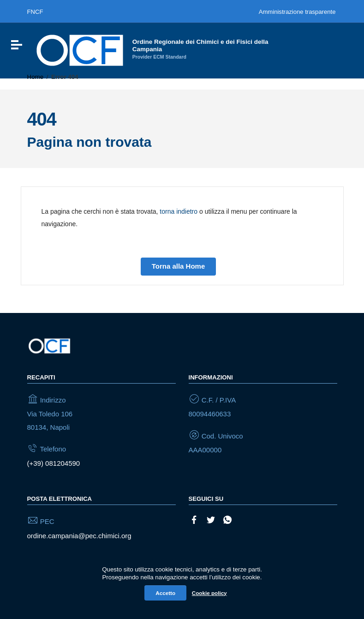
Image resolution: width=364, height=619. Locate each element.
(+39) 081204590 (54, 463)
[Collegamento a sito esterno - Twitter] (211, 519)
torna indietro (179, 211)
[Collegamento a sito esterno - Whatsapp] (227, 519)
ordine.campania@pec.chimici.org (79, 536)
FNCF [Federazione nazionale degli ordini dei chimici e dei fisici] (35, 12)
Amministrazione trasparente (297, 12)
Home (36, 77)
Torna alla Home (179, 266)
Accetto (165, 593)
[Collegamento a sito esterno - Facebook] (194, 519)
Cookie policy (209, 593)
